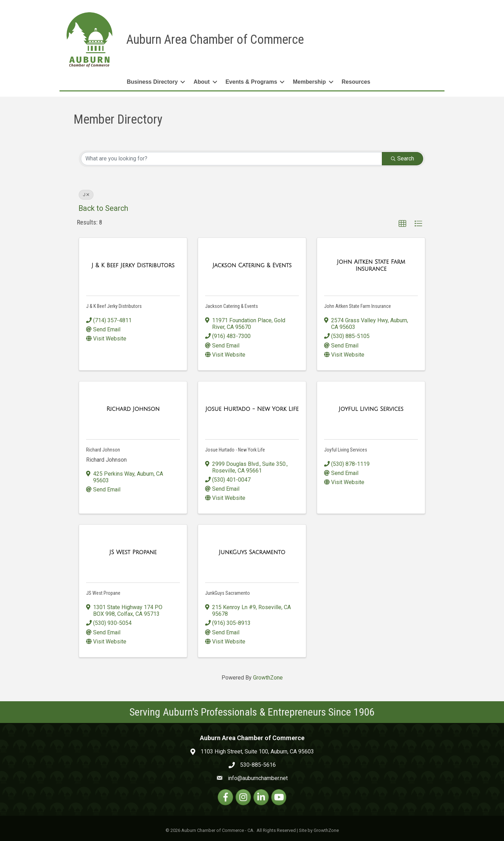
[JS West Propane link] (133, 552)
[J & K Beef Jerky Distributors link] (133, 266)
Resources (356, 82)
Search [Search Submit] (402, 158)
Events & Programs (251, 82)
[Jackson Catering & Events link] (252, 266)
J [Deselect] (86, 194)
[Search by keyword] (232, 158)
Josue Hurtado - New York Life (235, 450)
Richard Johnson (103, 450)
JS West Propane (103, 593)
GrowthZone (268, 678)
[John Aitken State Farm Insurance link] (371, 265)
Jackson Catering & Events (232, 306)
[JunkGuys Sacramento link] (252, 552)
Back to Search (103, 208)
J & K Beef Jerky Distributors (114, 306)
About (202, 82)
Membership (309, 82)
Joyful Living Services (346, 450)
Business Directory (152, 82)
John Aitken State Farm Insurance (358, 306)
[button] (402, 224)
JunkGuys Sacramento (227, 593)
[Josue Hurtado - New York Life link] (252, 409)
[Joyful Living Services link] (371, 409)
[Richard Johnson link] (133, 409)
